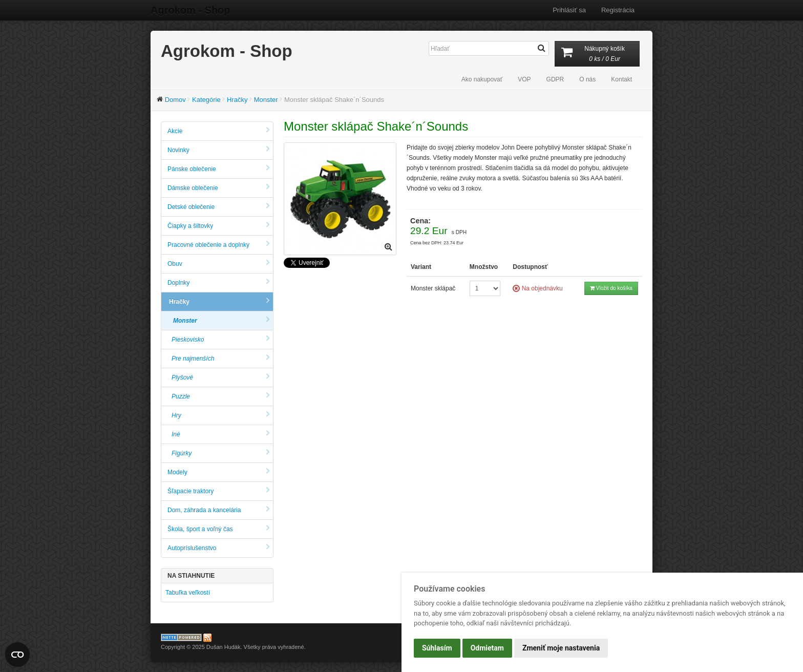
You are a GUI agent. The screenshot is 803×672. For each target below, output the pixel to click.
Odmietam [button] (487, 648)
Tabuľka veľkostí (188, 593)
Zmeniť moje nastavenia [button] (561, 648)
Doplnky (219, 282)
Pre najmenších (221, 358)
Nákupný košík (597, 55)
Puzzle (221, 396)
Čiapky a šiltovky (219, 226)
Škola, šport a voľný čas (219, 529)
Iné (221, 434)
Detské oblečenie (219, 207)
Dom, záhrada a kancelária (219, 510)
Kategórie (206, 100)
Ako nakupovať (482, 79)
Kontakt (621, 79)
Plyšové (221, 377)
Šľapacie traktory (219, 491)
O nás (587, 79)
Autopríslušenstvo (219, 548)
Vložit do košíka (611, 288)
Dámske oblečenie (219, 188)
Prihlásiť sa (569, 10)
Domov (175, 100)
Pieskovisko (221, 339)
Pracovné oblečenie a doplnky (219, 245)
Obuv (219, 264)
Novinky (219, 150)
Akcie (219, 131)
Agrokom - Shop (191, 10)
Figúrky (221, 453)
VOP (524, 79)
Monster (266, 100)
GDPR (555, 79)
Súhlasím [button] (437, 648)
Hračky (237, 100)
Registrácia (618, 10)
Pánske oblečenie (219, 169)
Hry (221, 415)
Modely (219, 472)
